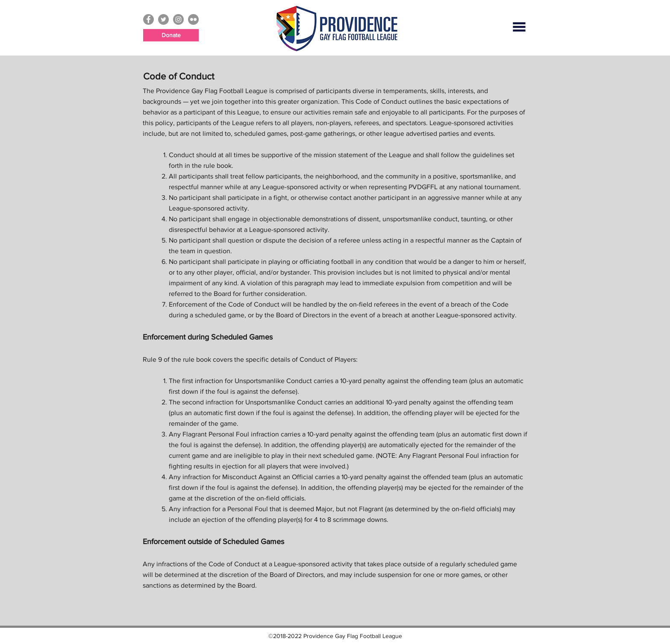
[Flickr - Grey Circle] (193, 19)
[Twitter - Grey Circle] (163, 19)
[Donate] (171, 35)
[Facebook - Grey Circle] (148, 19)
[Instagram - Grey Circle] (178, 19)
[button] (519, 27)
